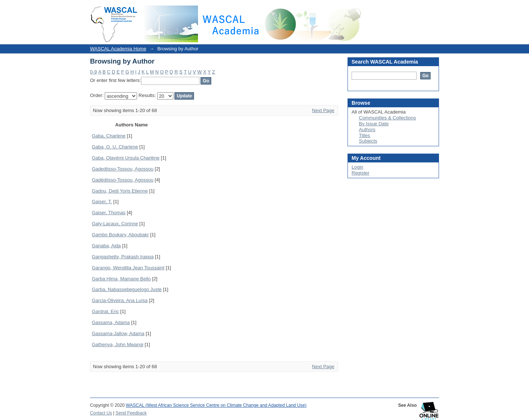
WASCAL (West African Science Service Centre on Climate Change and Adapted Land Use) (216, 405)
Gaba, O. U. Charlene (115, 147)
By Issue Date (374, 124)
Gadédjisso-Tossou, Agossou (123, 180)
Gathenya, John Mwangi (118, 344)
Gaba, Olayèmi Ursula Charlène (126, 158)
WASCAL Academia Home (118, 49)
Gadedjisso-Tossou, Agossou (123, 169)
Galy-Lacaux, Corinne (115, 224)
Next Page (323, 110)
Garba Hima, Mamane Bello (121, 279)
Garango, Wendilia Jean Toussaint (128, 268)
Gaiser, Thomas (109, 213)
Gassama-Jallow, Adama (118, 333)
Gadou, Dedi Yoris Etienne (120, 191)
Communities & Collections (387, 118)
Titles (365, 135)
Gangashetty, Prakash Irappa (123, 257)
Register (360, 173)
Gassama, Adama (111, 322)
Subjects (368, 141)
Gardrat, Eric (105, 311)
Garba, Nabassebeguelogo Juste (127, 289)
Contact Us (101, 413)
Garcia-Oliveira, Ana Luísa (120, 300)
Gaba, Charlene (109, 136)
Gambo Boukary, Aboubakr (120, 235)
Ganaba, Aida (106, 246)
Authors (367, 130)
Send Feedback (131, 413)
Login (433, 9)
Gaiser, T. (102, 202)
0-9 (93, 72)
